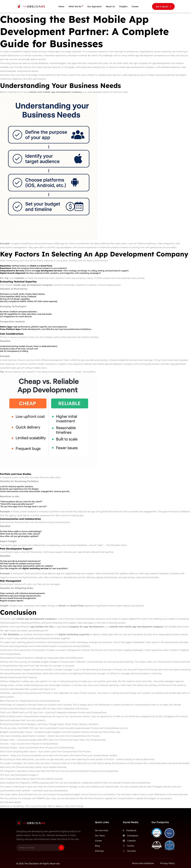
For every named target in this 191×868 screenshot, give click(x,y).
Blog (97, 846)
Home (61, 6)
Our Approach (94, 6)
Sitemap (99, 851)
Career (135, 6)
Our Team (100, 836)
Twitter (129, 846)
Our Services (102, 830)
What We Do (75, 6)
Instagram (131, 836)
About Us (110, 6)
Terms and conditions (143, 863)
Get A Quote (162, 7)
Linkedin (129, 841)
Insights (123, 6)
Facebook (130, 830)
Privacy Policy (167, 863)
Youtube (129, 851)
